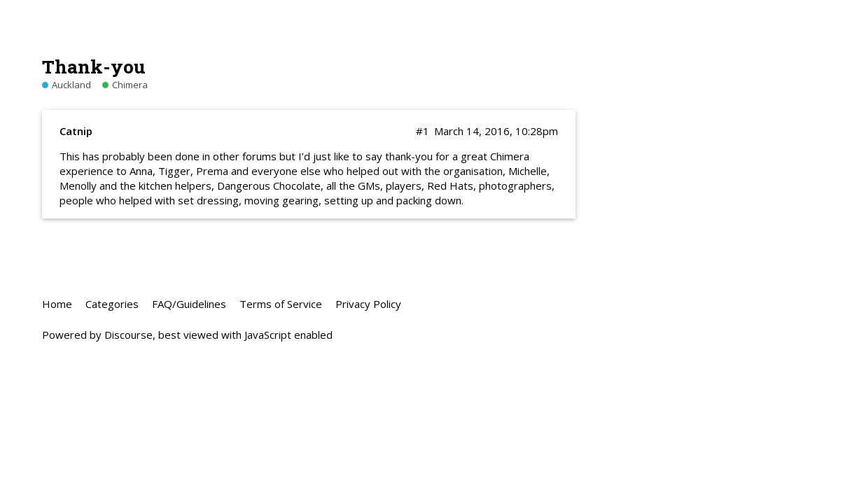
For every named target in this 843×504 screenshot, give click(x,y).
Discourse (128, 335)
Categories (112, 304)
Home (57, 304)
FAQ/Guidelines (189, 304)
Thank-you (94, 66)
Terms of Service (281, 304)
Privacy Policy (368, 304)
